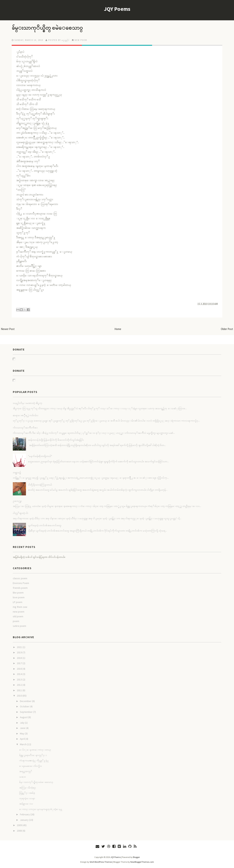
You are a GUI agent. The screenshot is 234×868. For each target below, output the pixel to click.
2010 (19, 696)
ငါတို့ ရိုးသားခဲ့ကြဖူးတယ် (40, 485)
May (22, 733)
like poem (18, 593)
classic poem (20, 578)
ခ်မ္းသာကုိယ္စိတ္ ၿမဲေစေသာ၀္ (49, 28)
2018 (19, 658)
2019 (19, 652)
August (24, 717)
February (25, 814)
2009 (19, 825)
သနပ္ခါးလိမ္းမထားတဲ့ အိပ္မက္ (28, 403)
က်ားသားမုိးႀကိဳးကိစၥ (25, 428)
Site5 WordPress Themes (101, 862)
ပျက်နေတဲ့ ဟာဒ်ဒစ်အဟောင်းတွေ (45, 525)
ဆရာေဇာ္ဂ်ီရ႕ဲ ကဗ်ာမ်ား (26, 415)
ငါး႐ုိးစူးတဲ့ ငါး (20, 513)
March (23, 744)
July (22, 723)
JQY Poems (117, 9)
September (26, 712)
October (25, 706)
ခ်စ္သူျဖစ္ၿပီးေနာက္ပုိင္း (33, 755)
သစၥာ (23, 777)
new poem (81, 40)
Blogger (136, 857)
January (24, 820)
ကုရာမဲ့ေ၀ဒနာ (27, 798)
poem (16, 621)
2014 (19, 674)
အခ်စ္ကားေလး (26, 804)
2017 (19, 663)
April (22, 739)
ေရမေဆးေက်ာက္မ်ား (31, 766)
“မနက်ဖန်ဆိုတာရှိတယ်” (40, 456)
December (26, 701)
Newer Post (8, 329)
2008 (19, 831)
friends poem (20, 588)
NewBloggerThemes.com (142, 862)
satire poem (19, 626)
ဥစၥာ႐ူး (17, 501)
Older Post (227, 329)
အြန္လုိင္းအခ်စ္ (27, 793)
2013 (19, 680)
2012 (19, 685)
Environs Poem (21, 583)
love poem (19, 597)
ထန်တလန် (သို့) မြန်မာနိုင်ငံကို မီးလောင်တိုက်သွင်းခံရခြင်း (56, 440)
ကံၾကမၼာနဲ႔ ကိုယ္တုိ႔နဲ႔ (34, 760)
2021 (19, 647)
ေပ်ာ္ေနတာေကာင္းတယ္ (35, 750)
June (23, 728)
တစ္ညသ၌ (17, 472)
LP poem (18, 602)
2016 (19, 669)
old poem (18, 616)
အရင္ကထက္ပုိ (26, 771)
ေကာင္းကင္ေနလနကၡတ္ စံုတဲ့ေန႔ (41, 809)
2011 (19, 690)
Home (118, 329)
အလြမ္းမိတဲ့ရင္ (28, 787)
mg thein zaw (20, 607)
